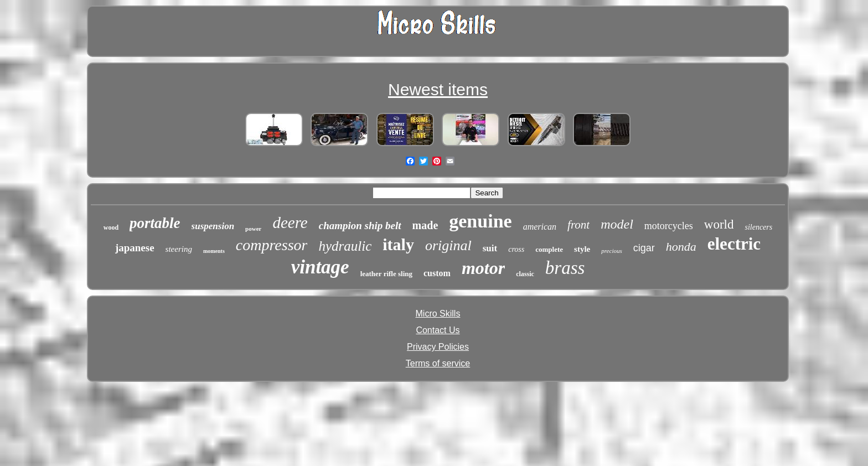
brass (565, 268)
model (617, 224)
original (448, 245)
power (253, 229)
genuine (480, 221)
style (582, 249)
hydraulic (345, 246)
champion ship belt (360, 226)
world (719, 224)
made (425, 225)
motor (483, 268)
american (540, 227)
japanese (135, 248)
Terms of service (438, 363)
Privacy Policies (438, 347)
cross (516, 249)
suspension (213, 226)
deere (290, 222)
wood (111, 227)
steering (179, 249)
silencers (758, 227)
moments (214, 251)
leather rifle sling (386, 274)
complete (549, 249)
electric (734, 244)
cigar (644, 248)
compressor (272, 245)
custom (437, 273)
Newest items (438, 89)
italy (398, 244)
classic (525, 274)
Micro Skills (438, 314)
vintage (320, 267)
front (578, 225)
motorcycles (669, 226)
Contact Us (438, 330)
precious (611, 251)
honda (681, 247)
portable (155, 223)
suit (490, 248)
